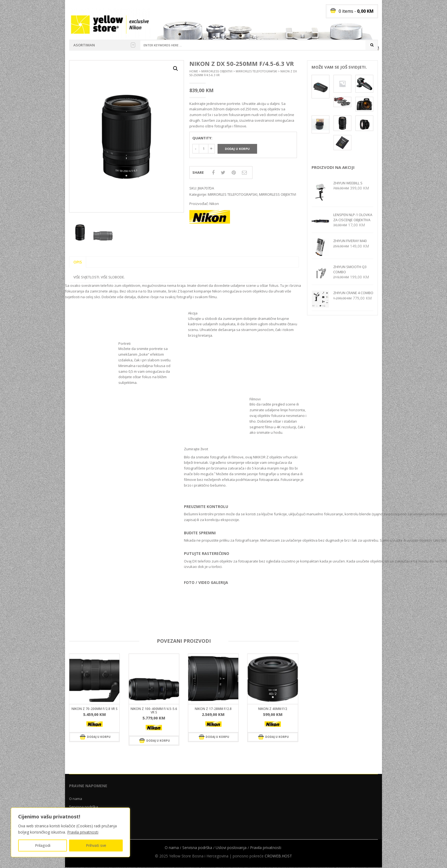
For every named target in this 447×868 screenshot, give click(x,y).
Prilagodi (43, 845)
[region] (70, 832)
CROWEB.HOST (278, 856)
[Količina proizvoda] (204, 149)
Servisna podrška (84, 807)
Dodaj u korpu (237, 149)
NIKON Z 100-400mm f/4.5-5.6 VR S (154, 711)
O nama (76, 799)
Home (194, 71)
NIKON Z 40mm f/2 (273, 709)
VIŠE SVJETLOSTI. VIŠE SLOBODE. (99, 277)
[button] (176, 69)
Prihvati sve (96, 845)
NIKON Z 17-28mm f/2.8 (213, 709)
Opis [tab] (78, 262)
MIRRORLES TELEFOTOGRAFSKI (256, 71)
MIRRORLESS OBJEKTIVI (217, 71)
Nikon (214, 204)
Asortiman (104, 45)
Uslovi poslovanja (231, 848)
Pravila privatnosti (83, 832)
